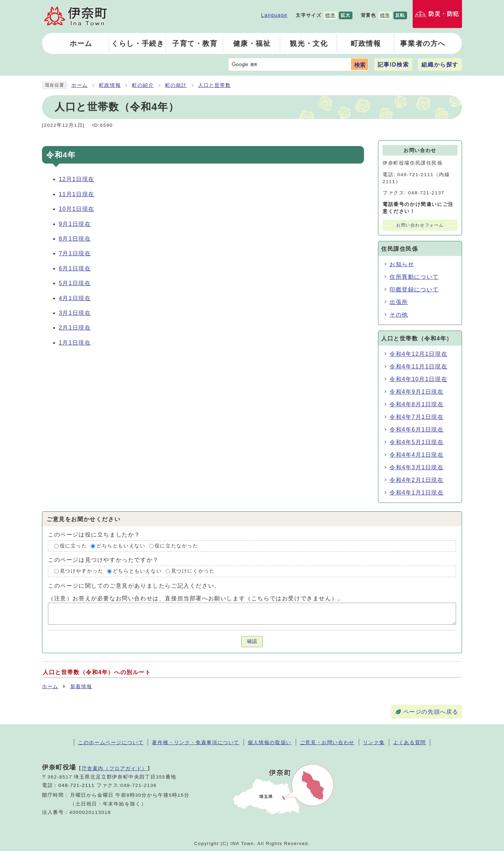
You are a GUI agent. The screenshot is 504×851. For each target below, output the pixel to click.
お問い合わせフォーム (420, 225)
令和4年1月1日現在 (417, 493)
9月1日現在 (75, 224)
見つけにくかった (193, 571)
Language (274, 15)
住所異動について (414, 277)
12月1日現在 (77, 179)
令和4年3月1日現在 (417, 467)
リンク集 (374, 742)
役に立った (73, 546)
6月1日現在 (75, 268)
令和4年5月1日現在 (417, 442)
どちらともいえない (121, 546)
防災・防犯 (444, 14)
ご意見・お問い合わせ (327, 742)
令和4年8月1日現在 (417, 404)
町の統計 (176, 85)
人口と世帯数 (215, 85)
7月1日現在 (75, 253)
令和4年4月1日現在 (417, 455)
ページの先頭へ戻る (431, 712)
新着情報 (81, 687)
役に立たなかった (177, 546)
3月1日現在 (75, 313)
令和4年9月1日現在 (417, 392)
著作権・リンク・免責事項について (196, 742)
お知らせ (402, 264)
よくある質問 (409, 742)
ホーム (80, 85)
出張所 (399, 302)
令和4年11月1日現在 (418, 366)
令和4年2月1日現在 (417, 480)
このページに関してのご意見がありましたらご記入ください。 (134, 586)
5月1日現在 (75, 283)
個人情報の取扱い (270, 742)
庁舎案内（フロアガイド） (115, 768)
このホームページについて (111, 742)
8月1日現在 (75, 239)
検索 (360, 65)
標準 (330, 15)
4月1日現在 (75, 298)
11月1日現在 (77, 194)
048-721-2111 (77, 785)
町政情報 (110, 85)
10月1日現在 (77, 209)
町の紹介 (143, 85)
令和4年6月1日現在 (417, 430)
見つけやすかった (82, 571)
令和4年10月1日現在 (418, 379)
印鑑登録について (414, 289)
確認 (252, 641)
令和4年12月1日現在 (418, 354)
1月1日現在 (75, 343)
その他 (399, 315)
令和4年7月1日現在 (417, 417)
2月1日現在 (75, 328)
